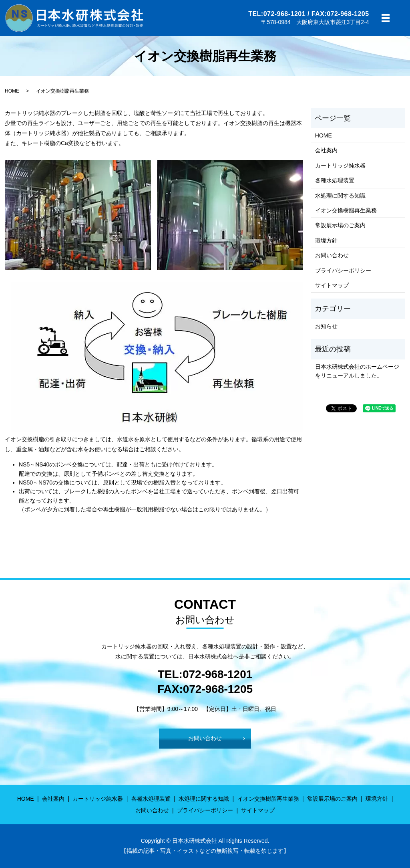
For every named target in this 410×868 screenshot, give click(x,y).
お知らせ (326, 326)
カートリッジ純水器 (340, 166)
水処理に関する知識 (340, 196)
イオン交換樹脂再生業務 (346, 210)
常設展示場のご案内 (340, 225)
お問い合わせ (332, 255)
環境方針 (326, 240)
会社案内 (326, 150)
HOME (12, 91)
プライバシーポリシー (343, 270)
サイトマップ (332, 285)
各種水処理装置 (335, 180)
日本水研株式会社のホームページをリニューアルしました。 (357, 371)
